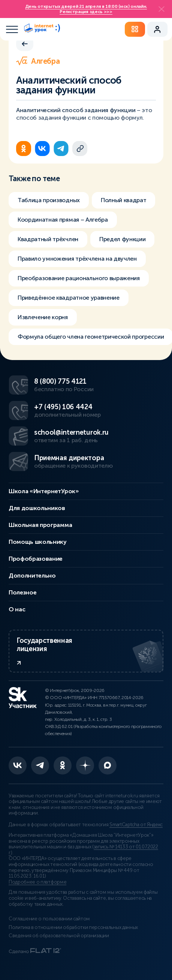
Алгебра (38, 61)
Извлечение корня (43, 317)
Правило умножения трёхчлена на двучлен (77, 259)
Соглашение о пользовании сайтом (49, 919)
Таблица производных (49, 200)
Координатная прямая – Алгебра (63, 220)
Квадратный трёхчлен (48, 239)
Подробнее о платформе (37, 882)
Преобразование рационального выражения (79, 278)
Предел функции (123, 239)
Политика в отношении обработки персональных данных (73, 927)
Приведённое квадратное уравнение (69, 298)
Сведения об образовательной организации (59, 936)
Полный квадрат (124, 200)
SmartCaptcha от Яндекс (136, 825)
